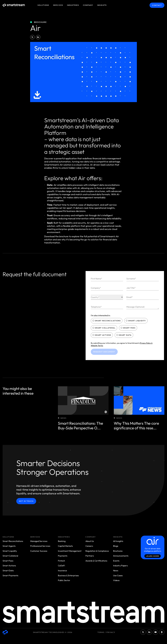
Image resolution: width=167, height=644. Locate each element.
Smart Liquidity (136, 321)
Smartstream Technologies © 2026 (53, 632)
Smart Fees (128, 328)
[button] (32, 37)
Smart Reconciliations (107, 321)
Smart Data (124, 335)
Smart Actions (102, 335)
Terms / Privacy (106, 632)
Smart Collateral (104, 328)
